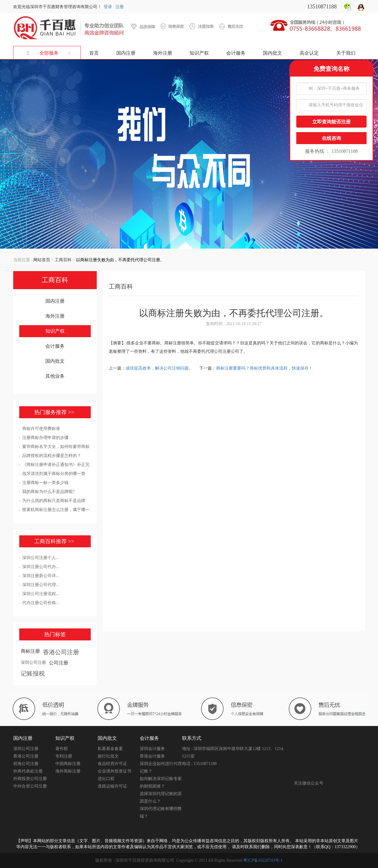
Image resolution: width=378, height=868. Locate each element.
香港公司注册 (61, 652)
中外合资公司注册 (30, 786)
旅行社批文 (108, 756)
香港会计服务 (152, 756)
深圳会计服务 (152, 749)
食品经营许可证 (112, 764)
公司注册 (59, 663)
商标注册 (30, 651)
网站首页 (42, 260)
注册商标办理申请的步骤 (45, 438)
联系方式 (192, 738)
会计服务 (236, 53)
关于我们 (346, 53)
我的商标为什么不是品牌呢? (48, 492)
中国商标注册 (68, 764)
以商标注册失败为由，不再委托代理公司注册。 (120, 260)
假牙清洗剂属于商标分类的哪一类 (54, 474)
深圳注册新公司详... (41, 576)
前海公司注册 (26, 764)
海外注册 (163, 53)
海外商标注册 (68, 771)
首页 (94, 53)
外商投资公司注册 (30, 779)
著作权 (62, 749)
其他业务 (55, 376)
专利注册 (64, 756)
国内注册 (126, 53)
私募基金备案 (110, 749)
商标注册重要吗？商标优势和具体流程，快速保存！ (264, 368)
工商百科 (63, 260)
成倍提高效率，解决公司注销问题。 (160, 368)
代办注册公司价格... (41, 603)
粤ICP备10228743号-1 (263, 860)
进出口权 (106, 779)
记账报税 (33, 673)
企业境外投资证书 (114, 771)
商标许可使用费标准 (41, 429)
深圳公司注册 (33, 662)
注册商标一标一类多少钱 (45, 483)
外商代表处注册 (28, 771)
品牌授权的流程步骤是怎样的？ (52, 456)
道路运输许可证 (112, 786)
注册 (120, 7)
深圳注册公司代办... (41, 567)
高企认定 (309, 53)
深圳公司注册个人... (41, 558)
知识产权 (199, 53)
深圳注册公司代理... (41, 585)
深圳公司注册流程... (41, 594)
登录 (108, 7)
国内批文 (273, 53)
